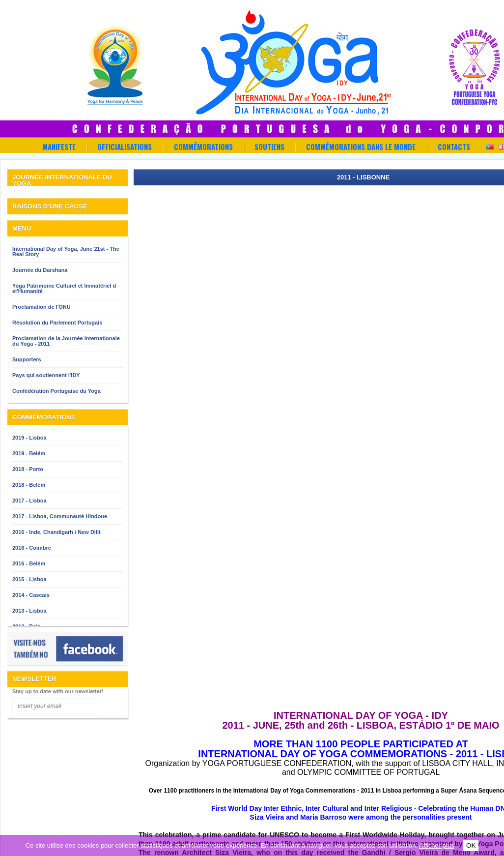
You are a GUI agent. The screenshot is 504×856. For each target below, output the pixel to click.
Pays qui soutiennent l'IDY (46, 375)
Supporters (27, 359)
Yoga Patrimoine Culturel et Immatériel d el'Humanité (64, 288)
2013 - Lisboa (29, 611)
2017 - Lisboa (29, 501)
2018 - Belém (29, 485)
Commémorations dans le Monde (361, 147)
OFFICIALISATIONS (125, 147)
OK (471, 845)
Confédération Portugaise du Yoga (56, 391)
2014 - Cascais (31, 595)
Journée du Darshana (40, 270)
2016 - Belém (29, 563)
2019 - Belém (29, 453)
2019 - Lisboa (29, 438)
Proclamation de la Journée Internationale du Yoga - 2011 (66, 341)
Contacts (454, 147)
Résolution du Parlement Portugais (57, 323)
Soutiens (269, 147)
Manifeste (59, 147)
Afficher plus (436, 845)
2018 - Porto (28, 469)
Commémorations (203, 147)
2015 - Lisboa (29, 579)
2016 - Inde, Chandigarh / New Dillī (56, 532)
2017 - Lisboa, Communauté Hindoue (60, 516)
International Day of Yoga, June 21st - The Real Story (66, 251)
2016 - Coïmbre (32, 548)
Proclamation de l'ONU (42, 307)
